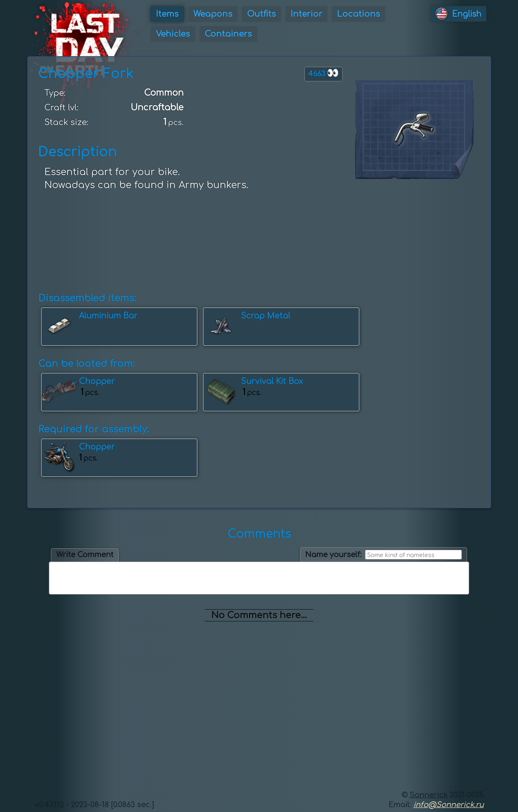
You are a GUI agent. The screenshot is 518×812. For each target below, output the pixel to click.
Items (167, 14)
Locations (358, 14)
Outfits (261, 14)
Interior (306, 14)
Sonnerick (429, 795)
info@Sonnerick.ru (449, 805)
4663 (323, 73)
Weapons (213, 14)
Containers (228, 34)
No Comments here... (259, 615)
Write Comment (85, 555)
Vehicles (173, 34)
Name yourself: (333, 555)
